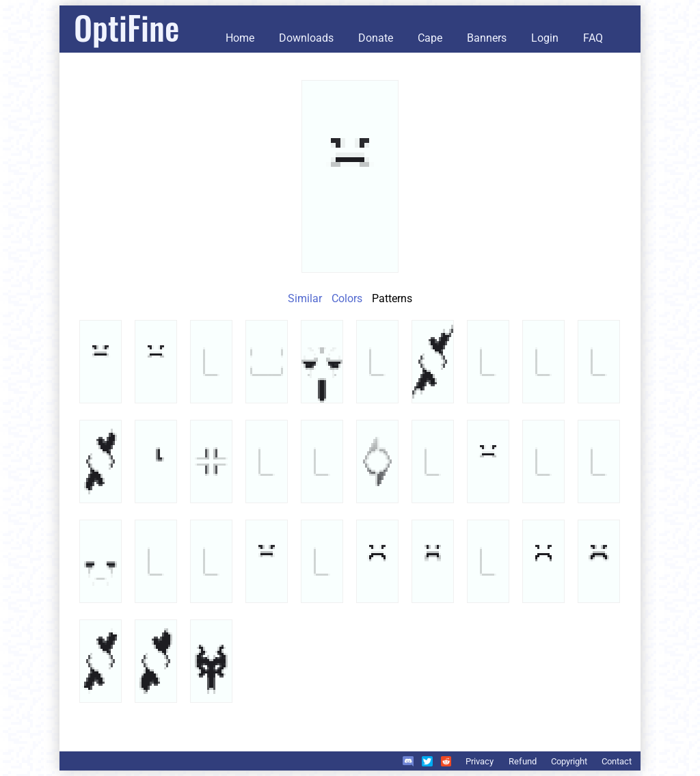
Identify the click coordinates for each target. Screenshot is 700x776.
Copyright (569, 761)
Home (240, 38)
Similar (305, 298)
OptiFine (126, 27)
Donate (376, 38)
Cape (430, 38)
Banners (487, 38)
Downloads (306, 38)
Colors (347, 298)
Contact (617, 761)
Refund (523, 761)
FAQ (593, 38)
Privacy (480, 761)
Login (545, 38)
